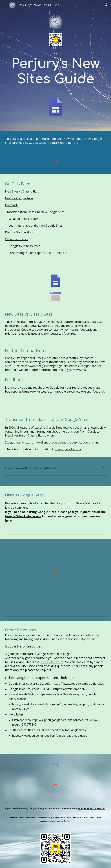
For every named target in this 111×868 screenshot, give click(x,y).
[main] (55, 72)
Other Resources (16, 239)
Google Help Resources (24, 246)
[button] (4, 5)
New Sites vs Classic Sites (22, 191)
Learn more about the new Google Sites (36, 226)
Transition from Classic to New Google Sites (35, 212)
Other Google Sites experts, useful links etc (38, 253)
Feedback (11, 205)
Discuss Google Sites (19, 232)
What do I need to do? (23, 219)
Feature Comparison (19, 198)
